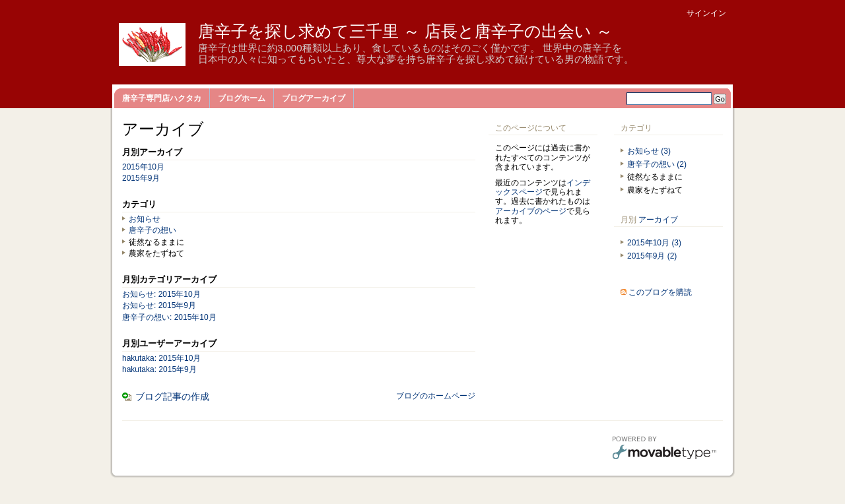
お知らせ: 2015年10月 (161, 294)
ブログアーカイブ (314, 98)
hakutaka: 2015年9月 (159, 369)
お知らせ (145, 219)
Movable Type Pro (664, 449)
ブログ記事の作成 (172, 396)
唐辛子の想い (152, 230)
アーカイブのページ (531, 211)
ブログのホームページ (436, 396)
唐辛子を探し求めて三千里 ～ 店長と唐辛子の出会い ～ (405, 31)
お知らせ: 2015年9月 (159, 305)
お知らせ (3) (649, 151)
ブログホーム (242, 98)
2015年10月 (143, 167)
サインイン (706, 13)
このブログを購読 (660, 292)
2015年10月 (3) (654, 243)
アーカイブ (658, 220)
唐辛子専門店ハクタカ (162, 98)
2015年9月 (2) (652, 256)
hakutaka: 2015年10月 (161, 358)
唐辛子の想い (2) (657, 164)
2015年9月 (141, 178)
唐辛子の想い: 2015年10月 (169, 317)
